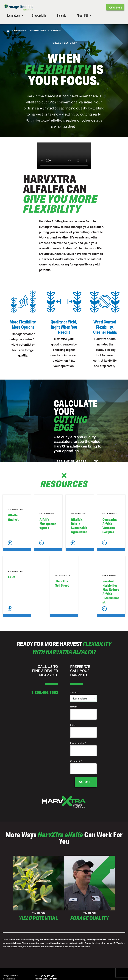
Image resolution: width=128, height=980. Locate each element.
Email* (73, 725)
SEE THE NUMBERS (72, 461)
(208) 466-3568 (48, 975)
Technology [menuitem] (13, 16)
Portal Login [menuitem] (115, 8)
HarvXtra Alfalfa (38, 31)
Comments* (76, 761)
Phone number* (78, 743)
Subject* (74, 692)
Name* (74, 707)
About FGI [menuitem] (82, 16)
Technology (20, 31)
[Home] (8, 31)
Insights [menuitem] (62, 16)
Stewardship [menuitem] (39, 16)
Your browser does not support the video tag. (64, 156)
